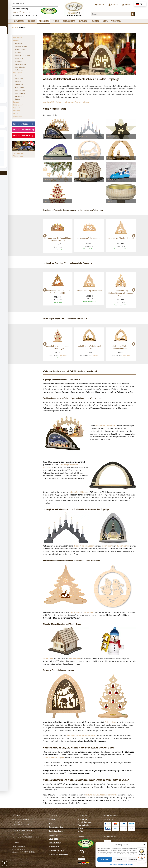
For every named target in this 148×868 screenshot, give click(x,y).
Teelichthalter (19, 85)
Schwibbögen (19, 21)
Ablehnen (120, 859)
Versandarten (53, 835)
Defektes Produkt (55, 843)
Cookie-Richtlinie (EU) (56, 851)
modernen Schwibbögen (77, 492)
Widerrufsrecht (54, 847)
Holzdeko (31, 21)
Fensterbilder (19, 76)
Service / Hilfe (22, 3)
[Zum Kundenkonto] (113, 5)
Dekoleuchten (19, 58)
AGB (50, 823)
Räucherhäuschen (20, 90)
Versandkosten (63, 355)
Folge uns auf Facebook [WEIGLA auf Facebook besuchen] (24, 124)
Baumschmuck (19, 88)
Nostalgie (18, 53)
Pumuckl (56, 21)
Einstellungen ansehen (137, 859)
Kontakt (81, 831)
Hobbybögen (19, 61)
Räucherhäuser (48, 658)
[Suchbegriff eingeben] (111, 14)
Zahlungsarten (54, 839)
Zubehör (18, 99)
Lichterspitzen (107, 546)
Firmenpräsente (83, 825)
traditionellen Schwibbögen (105, 426)
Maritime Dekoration (21, 50)
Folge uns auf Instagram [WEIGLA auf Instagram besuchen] (24, 130)
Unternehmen (82, 819)
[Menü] (145, 849)
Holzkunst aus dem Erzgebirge (85, 546)
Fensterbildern (75, 612)
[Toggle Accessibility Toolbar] (5, 863)
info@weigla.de (17, 822)
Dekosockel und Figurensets (23, 55)
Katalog (80, 828)
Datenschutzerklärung (122, 864)
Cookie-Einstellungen (56, 831)
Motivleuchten (19, 44)
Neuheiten (95, 21)
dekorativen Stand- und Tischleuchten (81, 736)
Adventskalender (20, 96)
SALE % (106, 21)
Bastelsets (83, 21)
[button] (144, 845)
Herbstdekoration (20, 67)
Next (134, 236)
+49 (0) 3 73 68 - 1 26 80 (20, 825)
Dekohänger (19, 82)
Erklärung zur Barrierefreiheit (59, 854)
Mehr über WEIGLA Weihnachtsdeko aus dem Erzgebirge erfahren (66, 102)
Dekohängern (88, 612)
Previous (45, 236)
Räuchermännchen (21, 93)
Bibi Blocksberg (69, 21)
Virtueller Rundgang (85, 822)
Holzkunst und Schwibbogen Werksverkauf (100, 795)
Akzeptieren (105, 859)
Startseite (15, 27)
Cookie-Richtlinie (113, 864)
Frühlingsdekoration (21, 64)
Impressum (131, 864)
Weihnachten (44, 21)
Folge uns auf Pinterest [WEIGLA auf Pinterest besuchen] (24, 136)
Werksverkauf (117, 21)
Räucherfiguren (74, 658)
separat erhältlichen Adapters (53, 757)
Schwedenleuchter (122, 546)
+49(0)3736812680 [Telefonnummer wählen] (22, 12)
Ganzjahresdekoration (21, 47)
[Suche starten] (133, 14)
